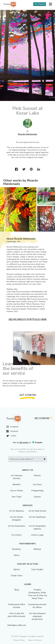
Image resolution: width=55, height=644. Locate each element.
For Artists (17, 535)
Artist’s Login (37, 535)
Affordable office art (17, 625)
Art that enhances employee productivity (37, 616)
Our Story (37, 484)
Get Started (40, 4)
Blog (17, 590)
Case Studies (37, 569)
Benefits (17, 484)
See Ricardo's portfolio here (28, 319)
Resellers (17, 549)
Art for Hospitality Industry (37, 527)
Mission (37, 476)
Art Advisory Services (17, 477)
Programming (37, 491)
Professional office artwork (17, 606)
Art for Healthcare (37, 517)
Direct (17, 555)
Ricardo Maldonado (27, 134)
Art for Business (17, 511)
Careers (37, 497)
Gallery (17, 569)
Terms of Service (35, 640)
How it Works (17, 491)
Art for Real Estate (37, 511)
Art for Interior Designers (17, 518)
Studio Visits (17, 576)
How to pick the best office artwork (17, 615)
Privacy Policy (19, 640)
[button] (50, 4)
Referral (37, 549)
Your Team (17, 497)
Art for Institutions (17, 526)
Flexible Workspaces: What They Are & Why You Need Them (37, 594)
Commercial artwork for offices (37, 606)
